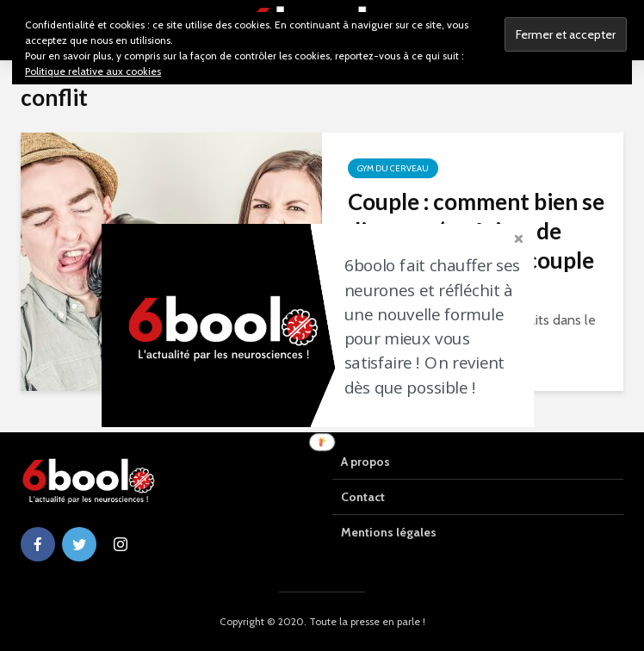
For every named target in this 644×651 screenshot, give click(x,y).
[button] (438, 326)
